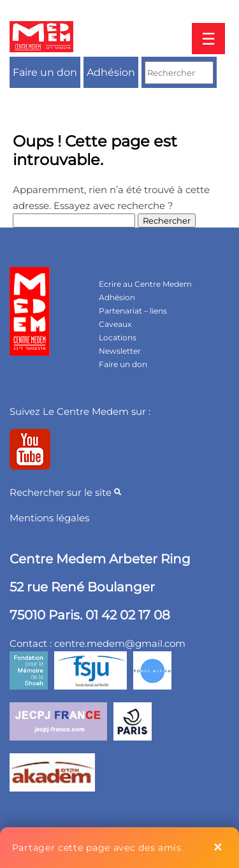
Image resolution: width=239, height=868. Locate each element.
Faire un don (45, 72)
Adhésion (111, 72)
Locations (118, 337)
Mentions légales (49, 518)
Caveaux (115, 324)
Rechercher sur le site (65, 492)
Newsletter (120, 351)
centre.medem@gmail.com (120, 643)
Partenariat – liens (133, 311)
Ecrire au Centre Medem (145, 284)
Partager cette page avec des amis (97, 848)
